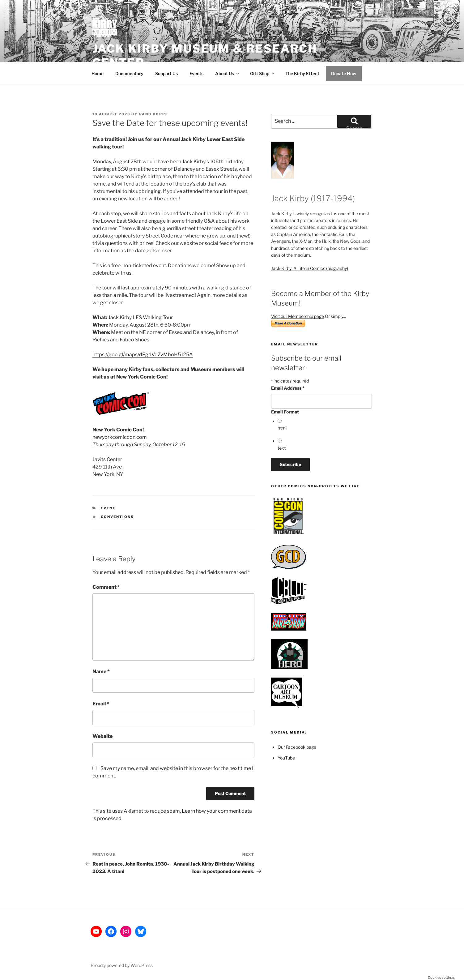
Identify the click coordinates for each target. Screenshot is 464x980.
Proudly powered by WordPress (122, 965)
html (282, 428)
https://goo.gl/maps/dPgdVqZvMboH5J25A (143, 355)
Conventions (117, 517)
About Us (228, 73)
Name (101, 672)
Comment (106, 587)
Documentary (129, 73)
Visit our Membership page (298, 316)
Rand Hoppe (154, 114)
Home (98, 73)
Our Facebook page (297, 747)
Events (196, 73)
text (282, 448)
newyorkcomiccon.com (120, 437)
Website (102, 736)
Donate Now (344, 73)
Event (108, 508)
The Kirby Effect (302, 73)
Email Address (288, 388)
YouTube (286, 758)
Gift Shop (263, 73)
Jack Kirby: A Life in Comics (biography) (310, 268)
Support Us (166, 73)
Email (101, 704)
